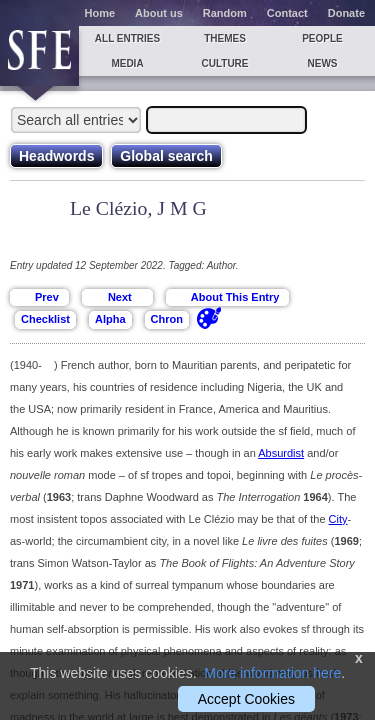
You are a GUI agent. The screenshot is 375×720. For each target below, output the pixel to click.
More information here (272, 673)
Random (225, 13)
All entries (127, 38)
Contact (287, 13)
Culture (224, 63)
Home (100, 13)
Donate (346, 13)
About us (159, 13)
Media (127, 63)
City (338, 519)
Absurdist (281, 453)
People (322, 38)
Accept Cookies (246, 699)
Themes (225, 38)
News (323, 63)
